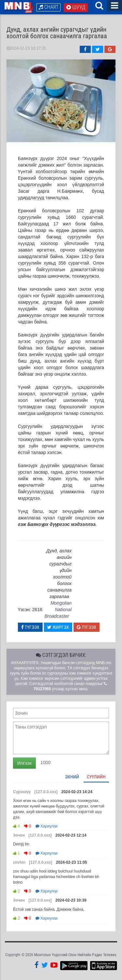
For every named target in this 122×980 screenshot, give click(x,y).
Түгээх (30, 627)
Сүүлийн (96, 777)
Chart (48, 7)
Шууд (76, 7)
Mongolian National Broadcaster (58, 610)
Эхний (72, 777)
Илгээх (24, 763)
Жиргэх (58, 627)
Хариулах (47, 826)
